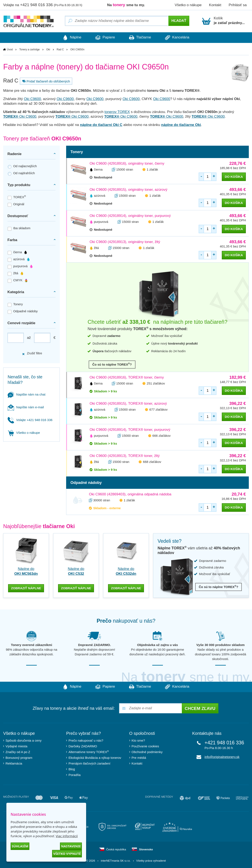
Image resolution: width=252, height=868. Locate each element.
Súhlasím (20, 846)
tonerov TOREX (117, 112)
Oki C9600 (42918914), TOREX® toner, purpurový (130, 430)
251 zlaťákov (156, 383)
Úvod (10, 49)
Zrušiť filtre (32, 353)
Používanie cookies (145, 746)
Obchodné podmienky (147, 752)
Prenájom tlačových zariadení (89, 763)
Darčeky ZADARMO (83, 746)
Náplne (71, 38)
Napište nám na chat (27, 394)
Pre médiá (139, 757)
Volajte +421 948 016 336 (30, 420)
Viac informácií (67, 836)
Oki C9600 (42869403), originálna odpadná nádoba (130, 494)
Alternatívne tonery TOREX (89, 751)
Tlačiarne (140, 38)
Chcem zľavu (200, 708)
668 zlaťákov (152, 462)
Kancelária (178, 38)
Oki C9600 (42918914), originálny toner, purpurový (130, 216)
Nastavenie (71, 846)
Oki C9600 (32, 99)
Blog (72, 769)
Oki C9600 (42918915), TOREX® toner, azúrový (128, 404)
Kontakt (215, 5)
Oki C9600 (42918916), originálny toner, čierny (127, 163)
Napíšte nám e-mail (26, 407)
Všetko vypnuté (67, 854)
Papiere (105, 38)
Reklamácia (14, 763)
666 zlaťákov (162, 436)
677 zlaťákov (158, 409)
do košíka (234, 177)
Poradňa (75, 775)
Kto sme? (138, 740)
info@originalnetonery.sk (222, 757)
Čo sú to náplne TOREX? (112, 364)
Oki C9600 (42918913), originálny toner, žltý (125, 242)
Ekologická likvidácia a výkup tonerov (95, 757)
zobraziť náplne (26, 588)
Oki (48, 49)
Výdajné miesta (16, 746)
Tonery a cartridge (30, 49)
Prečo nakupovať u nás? (86, 740)
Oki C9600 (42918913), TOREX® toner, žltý (125, 456)
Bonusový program (19, 757)
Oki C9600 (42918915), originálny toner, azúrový (128, 190)
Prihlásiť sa (238, 5)
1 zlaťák (152, 169)
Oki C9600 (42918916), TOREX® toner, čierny (127, 377)
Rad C (60, 49)
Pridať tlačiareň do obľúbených (46, 81)
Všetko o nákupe (188, 5)
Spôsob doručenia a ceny (23, 740)
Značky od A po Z (18, 752)
